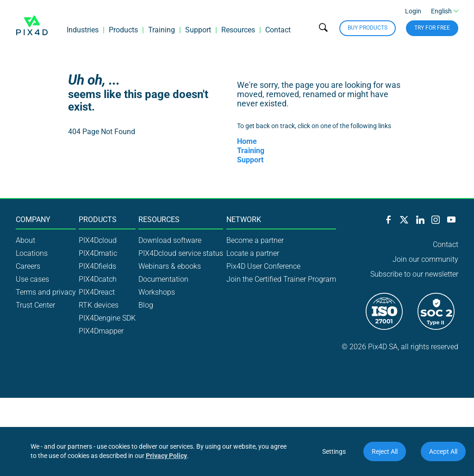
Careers (28, 266)
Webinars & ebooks (170, 266)
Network (244, 220)
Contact (278, 30)
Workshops (157, 292)
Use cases (32, 279)
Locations (32, 253)
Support (198, 30)
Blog (146, 305)
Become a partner (255, 240)
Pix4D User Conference (263, 266)
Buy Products (368, 28)
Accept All (443, 451)
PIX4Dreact (97, 292)
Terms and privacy (46, 292)
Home (247, 141)
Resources (238, 30)
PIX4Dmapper (101, 331)
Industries (83, 30)
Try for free (432, 28)
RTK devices (99, 305)
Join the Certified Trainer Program (281, 279)
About (25, 240)
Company (33, 220)
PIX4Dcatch (98, 279)
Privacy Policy (166, 456)
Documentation (163, 279)
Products (123, 30)
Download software (170, 240)
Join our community (425, 259)
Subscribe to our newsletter (414, 274)
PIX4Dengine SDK (107, 318)
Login (413, 11)
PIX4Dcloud (98, 240)
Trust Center (35, 305)
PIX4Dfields (97, 266)
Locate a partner (253, 253)
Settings (334, 451)
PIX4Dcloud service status (181, 253)
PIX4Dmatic (98, 253)
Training (162, 30)
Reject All (385, 451)
